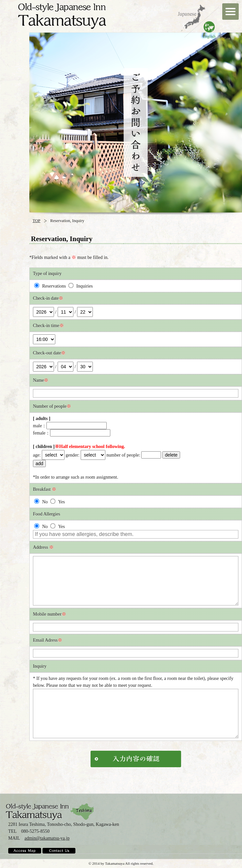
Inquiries (81, 286)
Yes (57, 502)
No (41, 502)
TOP (37, 221)
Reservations (50, 286)
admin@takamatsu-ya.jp (47, 838)
